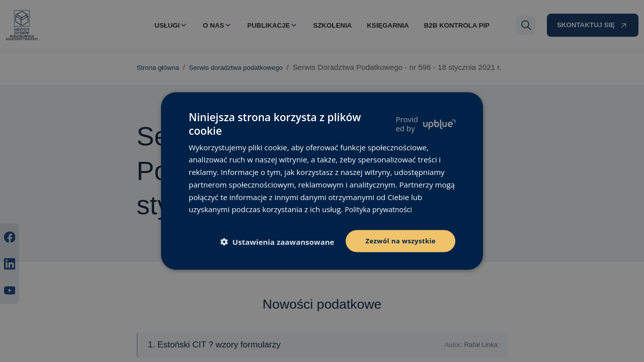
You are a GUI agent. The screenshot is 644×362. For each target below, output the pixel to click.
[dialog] (322, 181)
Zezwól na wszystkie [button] (398, 241)
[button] (277, 242)
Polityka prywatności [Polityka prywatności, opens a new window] (381, 208)
